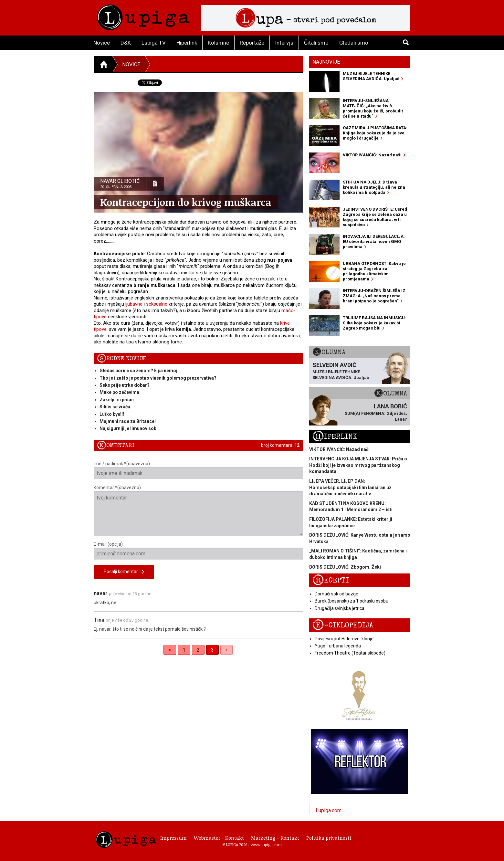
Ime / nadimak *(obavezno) (198, 470)
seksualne (157, 304)
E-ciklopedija (343, 625)
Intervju (284, 43)
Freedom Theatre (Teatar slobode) (350, 653)
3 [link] (212, 650)
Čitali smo (316, 43)
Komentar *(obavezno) (198, 510)
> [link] (226, 650)
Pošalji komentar (124, 572)
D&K (126, 43)
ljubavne (134, 304)
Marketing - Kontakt (275, 838)
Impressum (173, 838)
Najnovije (326, 62)
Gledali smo (354, 43)
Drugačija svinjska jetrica (340, 608)
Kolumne (218, 43)
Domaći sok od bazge (336, 594)
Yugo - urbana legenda (338, 646)
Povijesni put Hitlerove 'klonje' (345, 639)
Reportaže (252, 43)
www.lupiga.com (266, 845)
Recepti (331, 580)
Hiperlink (187, 43)
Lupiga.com (329, 810)
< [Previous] (170, 650)
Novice (102, 43)
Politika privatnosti (329, 838)
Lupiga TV (154, 43)
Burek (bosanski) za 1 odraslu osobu (352, 601)
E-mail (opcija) (198, 551)
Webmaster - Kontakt (219, 838)
